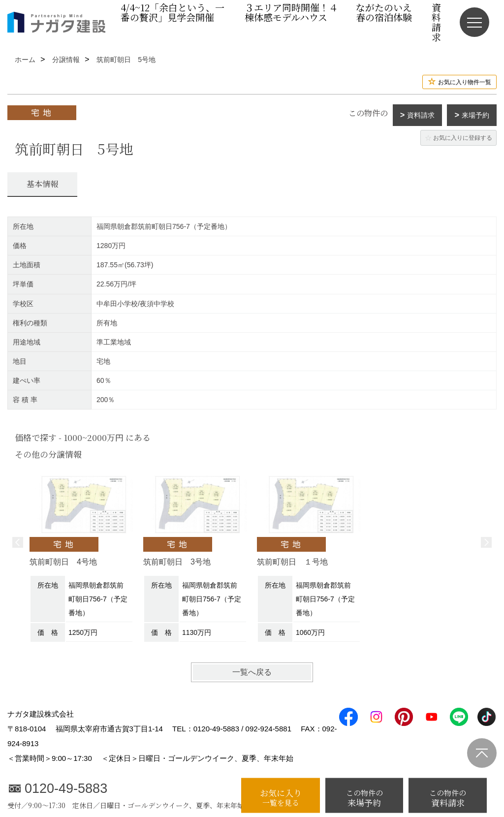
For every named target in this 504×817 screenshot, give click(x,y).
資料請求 (421, 115)
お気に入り (281, 797)
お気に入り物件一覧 (465, 82)
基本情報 (42, 184)
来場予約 (475, 115)
